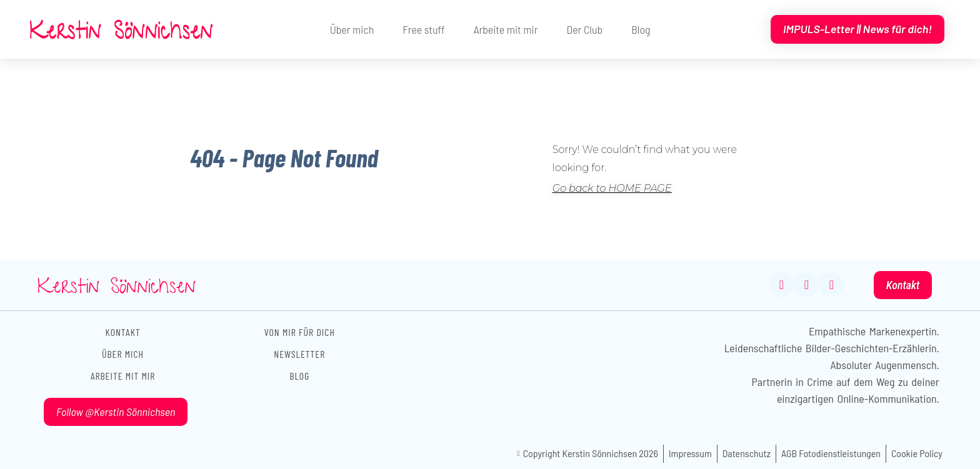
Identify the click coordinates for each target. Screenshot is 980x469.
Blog (641, 29)
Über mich (352, 29)
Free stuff (423, 29)
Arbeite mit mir (506, 29)
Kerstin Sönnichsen (117, 289)
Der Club (584, 29)
